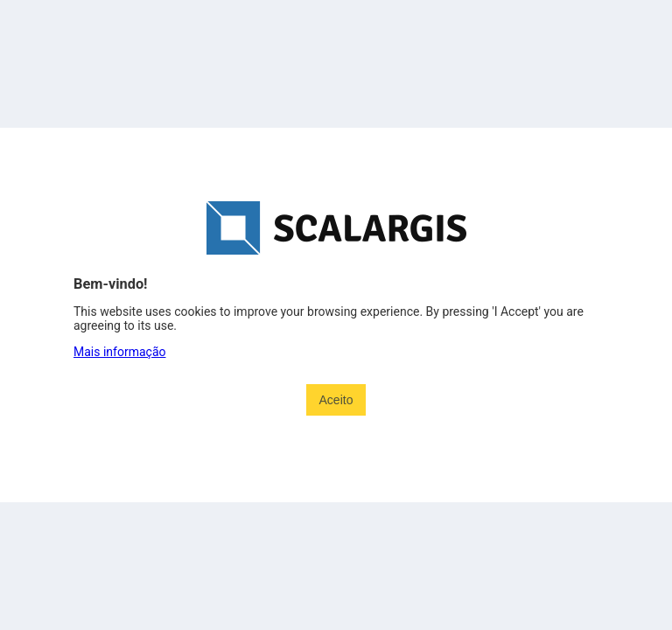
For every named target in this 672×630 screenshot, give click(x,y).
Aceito (336, 400)
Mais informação (120, 352)
